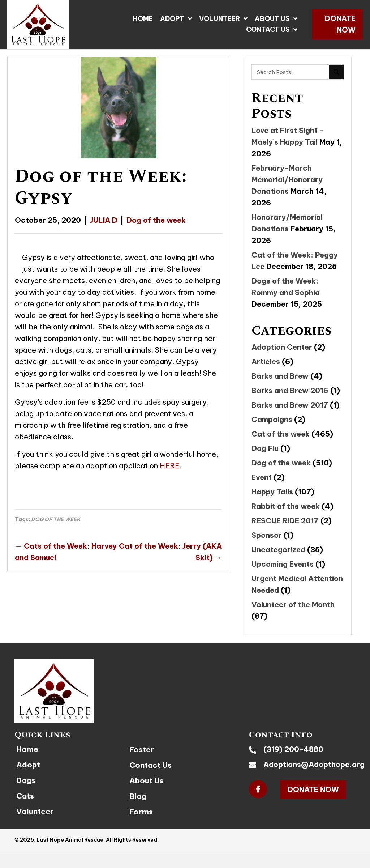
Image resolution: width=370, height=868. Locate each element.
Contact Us (150, 765)
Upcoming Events (283, 564)
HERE (170, 466)
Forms (141, 812)
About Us (147, 781)
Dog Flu (265, 448)
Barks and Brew (280, 376)
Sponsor (267, 535)
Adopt (28, 765)
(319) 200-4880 (293, 749)
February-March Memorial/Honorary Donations (287, 180)
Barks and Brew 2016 (290, 390)
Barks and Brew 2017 (290, 405)
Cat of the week (281, 434)
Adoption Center (282, 347)
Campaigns (272, 419)
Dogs (26, 780)
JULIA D (104, 220)
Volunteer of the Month (293, 605)
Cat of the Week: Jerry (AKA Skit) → (170, 552)
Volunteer (35, 811)
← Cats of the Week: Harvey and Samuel (66, 552)
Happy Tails (272, 492)
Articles (266, 361)
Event (262, 477)
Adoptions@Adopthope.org (314, 764)
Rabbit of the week (286, 506)
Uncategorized (278, 550)
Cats (25, 796)
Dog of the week (156, 220)
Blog (138, 796)
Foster (142, 750)
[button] (337, 24)
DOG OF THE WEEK (56, 519)
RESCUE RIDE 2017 (285, 521)
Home (27, 749)
